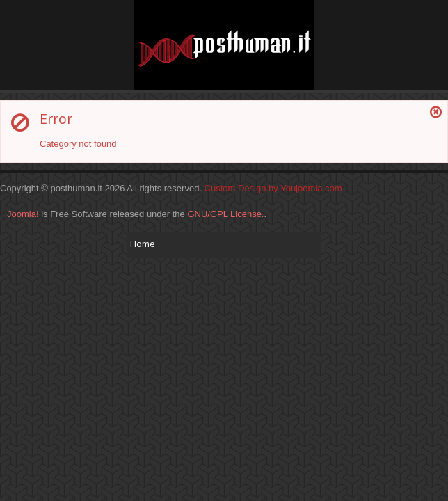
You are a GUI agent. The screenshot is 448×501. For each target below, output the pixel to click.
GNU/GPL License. (225, 214)
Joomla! (23, 214)
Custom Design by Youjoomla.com (273, 188)
